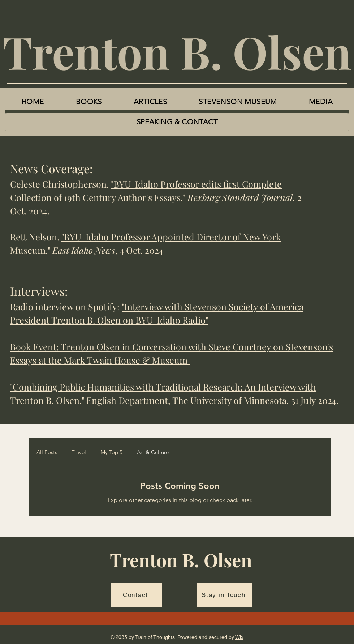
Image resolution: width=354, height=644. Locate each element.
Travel (79, 452)
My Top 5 (111, 452)
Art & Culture (153, 452)
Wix (239, 637)
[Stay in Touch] (224, 595)
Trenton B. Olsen (177, 51)
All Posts (47, 452)
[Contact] (136, 595)
